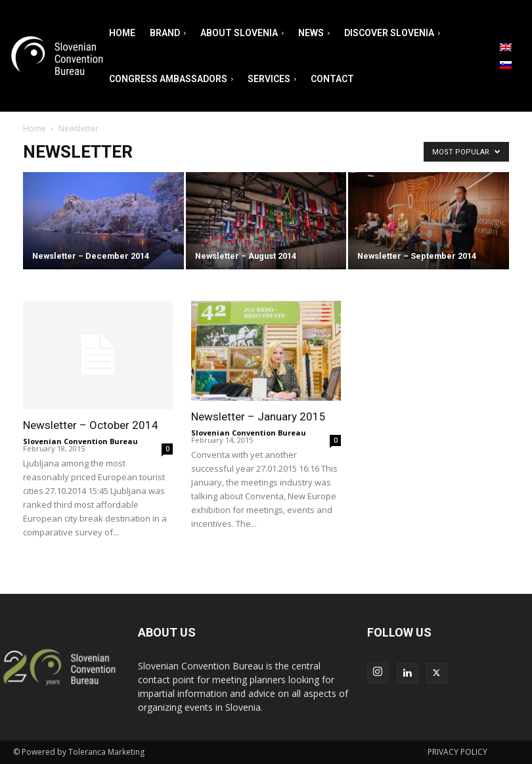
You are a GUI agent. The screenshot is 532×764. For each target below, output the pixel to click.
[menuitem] (506, 47)
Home (34, 128)
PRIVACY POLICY (457, 752)
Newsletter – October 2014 (91, 425)
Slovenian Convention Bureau (80, 441)
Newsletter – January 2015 (258, 416)
